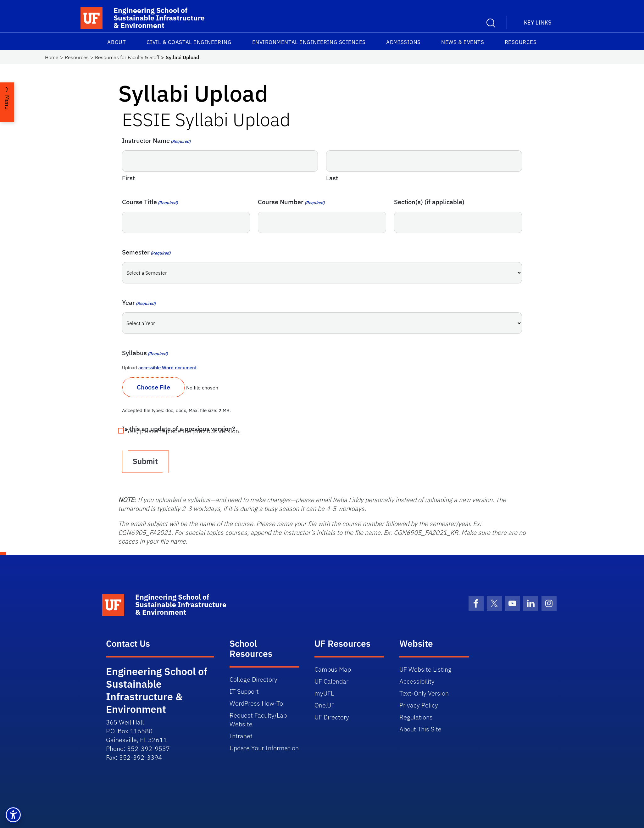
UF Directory (332, 716)
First (128, 178)
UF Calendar (331, 681)
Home (52, 57)
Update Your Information (264, 747)
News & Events (463, 42)
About (117, 42)
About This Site (420, 728)
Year (139, 302)
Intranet (241, 735)
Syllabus (145, 353)
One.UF (325, 705)
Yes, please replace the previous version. (184, 431)
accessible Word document (167, 368)
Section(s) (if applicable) (429, 202)
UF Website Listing (425, 669)
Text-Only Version (424, 693)
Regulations (416, 716)
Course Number (291, 202)
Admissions (403, 42)
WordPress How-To (256, 703)
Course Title (150, 202)
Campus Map (333, 669)
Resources (521, 42)
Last (332, 178)
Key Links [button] (538, 22)
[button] (13, 815)
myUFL (324, 693)
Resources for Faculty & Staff (127, 57)
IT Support (244, 691)
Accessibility (417, 681)
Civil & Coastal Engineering (189, 42)
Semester (146, 252)
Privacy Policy (419, 705)
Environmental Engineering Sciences (309, 42)
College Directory (253, 679)
